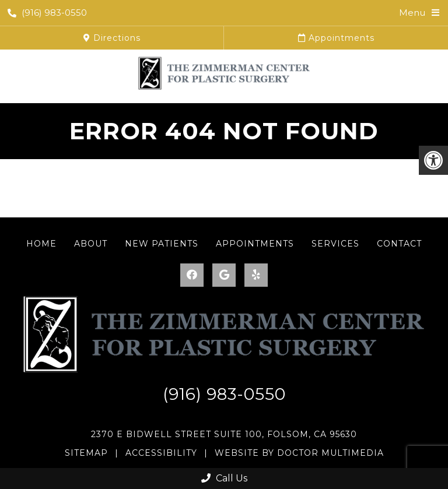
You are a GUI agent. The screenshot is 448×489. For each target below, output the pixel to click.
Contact (399, 244)
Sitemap (86, 453)
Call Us (224, 478)
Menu (412, 13)
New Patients (162, 244)
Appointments (336, 38)
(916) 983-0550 (47, 13)
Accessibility (161, 453)
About (91, 244)
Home (41, 244)
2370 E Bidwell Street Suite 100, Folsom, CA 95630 (224, 434)
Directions (112, 38)
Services (335, 244)
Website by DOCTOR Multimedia (299, 453)
